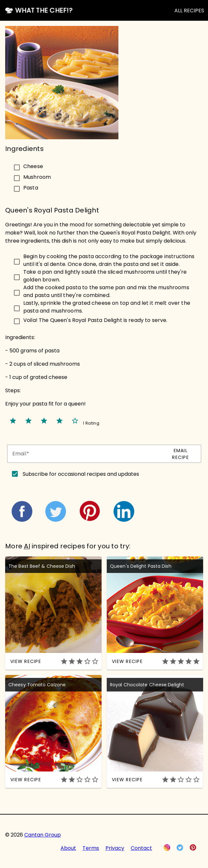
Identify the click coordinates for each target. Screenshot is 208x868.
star (13, 421)
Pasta (31, 187)
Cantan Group (43, 835)
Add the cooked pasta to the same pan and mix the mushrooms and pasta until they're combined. (106, 291)
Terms (91, 848)
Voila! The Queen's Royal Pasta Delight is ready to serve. (95, 320)
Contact (141, 848)
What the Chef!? (44, 10)
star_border (75, 421)
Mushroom (37, 177)
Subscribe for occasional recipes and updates (81, 474)
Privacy (115, 848)
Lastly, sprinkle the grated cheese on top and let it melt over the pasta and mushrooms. (107, 307)
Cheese (33, 166)
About (68, 848)
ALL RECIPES (189, 11)
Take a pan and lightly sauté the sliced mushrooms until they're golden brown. (105, 276)
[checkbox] (79, 166)
